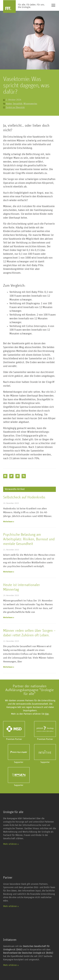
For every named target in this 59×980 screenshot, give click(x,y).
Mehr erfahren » (11, 844)
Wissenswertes (30, 104)
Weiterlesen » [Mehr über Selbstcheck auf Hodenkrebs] (9, 522)
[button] (5, 476)
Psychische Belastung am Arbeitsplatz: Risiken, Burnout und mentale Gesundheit (29, 539)
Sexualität (18, 104)
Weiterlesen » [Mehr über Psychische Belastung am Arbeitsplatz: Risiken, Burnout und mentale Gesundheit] (9, 572)
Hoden (9, 104)
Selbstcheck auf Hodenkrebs (24, 497)
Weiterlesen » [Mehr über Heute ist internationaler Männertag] (9, 617)
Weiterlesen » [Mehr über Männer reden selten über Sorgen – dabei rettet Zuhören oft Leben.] (9, 667)
